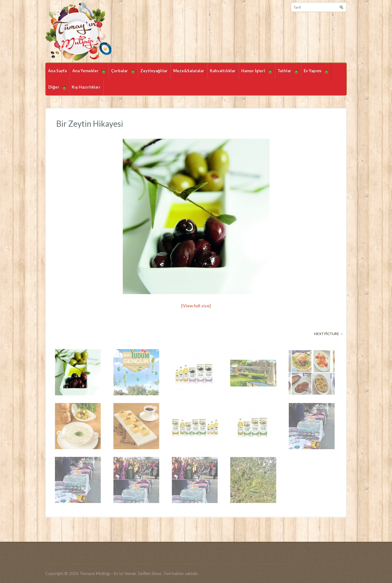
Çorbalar (122, 74)
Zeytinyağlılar (154, 71)
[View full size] (196, 306)
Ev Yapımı (315, 74)
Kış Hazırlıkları (86, 87)
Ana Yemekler (88, 74)
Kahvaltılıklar (223, 71)
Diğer (56, 90)
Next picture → (329, 334)
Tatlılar (286, 74)
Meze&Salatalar (189, 71)
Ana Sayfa (57, 71)
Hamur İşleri (255, 74)
